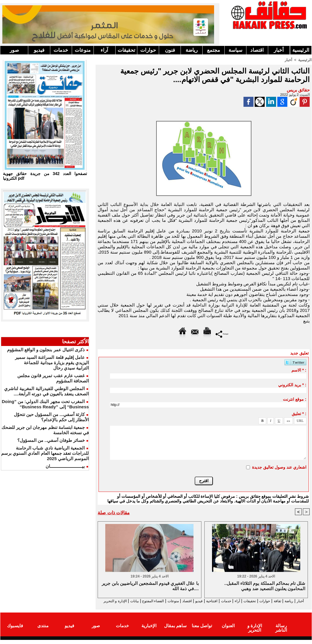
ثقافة (277, 601)
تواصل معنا (202, 630)
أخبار (279, 50)
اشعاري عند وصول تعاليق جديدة (279, 467)
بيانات (104, 601)
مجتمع (213, 50)
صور (14, 50)
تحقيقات (126, 50)
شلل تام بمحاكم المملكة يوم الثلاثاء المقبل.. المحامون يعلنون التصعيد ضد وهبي (265, 586)
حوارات (148, 50)
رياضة (192, 50)
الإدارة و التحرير (202, 606)
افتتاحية (198, 601)
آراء (104, 50)
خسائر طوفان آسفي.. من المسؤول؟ (51, 440)
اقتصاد (257, 50)
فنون (170, 50)
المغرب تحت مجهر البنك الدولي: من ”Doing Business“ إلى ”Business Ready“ (45, 404)
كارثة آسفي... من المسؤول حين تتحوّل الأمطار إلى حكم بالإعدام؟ (51, 417)
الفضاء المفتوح (127, 601)
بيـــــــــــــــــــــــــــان (65, 466)
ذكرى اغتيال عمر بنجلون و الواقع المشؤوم (46, 350)
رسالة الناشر (281, 630)
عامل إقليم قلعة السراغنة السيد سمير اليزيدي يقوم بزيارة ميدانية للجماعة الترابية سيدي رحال (52, 363)
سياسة (235, 50)
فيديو (39, 50)
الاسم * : (299, 370)
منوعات (83, 50)
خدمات (61, 50)
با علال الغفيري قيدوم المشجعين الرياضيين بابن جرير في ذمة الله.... (150, 586)
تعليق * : (299, 413)
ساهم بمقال (175, 630)
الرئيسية (301, 50)
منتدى (43, 630)
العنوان (228, 630)
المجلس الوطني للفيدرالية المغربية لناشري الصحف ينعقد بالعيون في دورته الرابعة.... (46, 391)
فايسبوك (15, 630)
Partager (222, 333)
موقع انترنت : (295, 399)
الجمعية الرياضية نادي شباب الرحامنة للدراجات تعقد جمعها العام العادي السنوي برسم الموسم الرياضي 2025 (45, 453)
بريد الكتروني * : (292, 385)
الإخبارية (149, 630)
